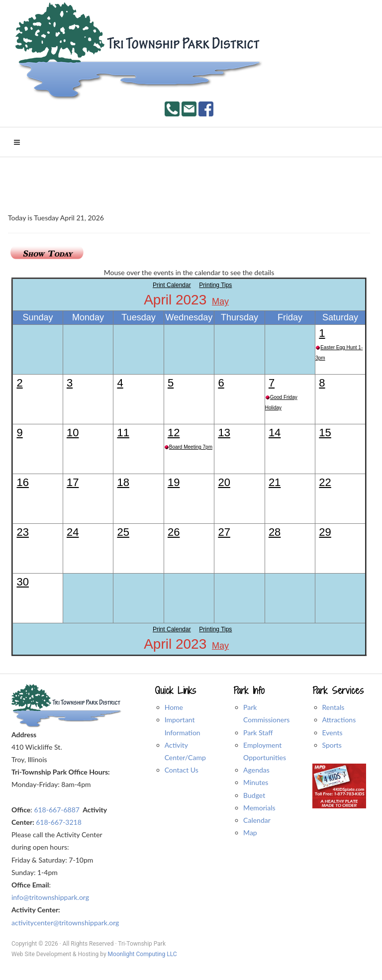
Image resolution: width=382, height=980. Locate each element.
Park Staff (258, 733)
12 (174, 433)
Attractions (339, 720)
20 (224, 482)
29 (325, 532)
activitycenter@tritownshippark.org (65, 923)
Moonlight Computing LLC (143, 954)
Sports (332, 745)
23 (22, 532)
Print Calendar (172, 285)
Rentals (334, 707)
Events (333, 733)
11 (123, 433)
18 (123, 482)
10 (73, 433)
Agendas (256, 770)
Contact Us (182, 770)
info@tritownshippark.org (50, 897)
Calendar (257, 820)
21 (275, 482)
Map (250, 833)
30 (22, 582)
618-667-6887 (57, 810)
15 (325, 433)
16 (22, 482)
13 (224, 433)
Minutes (256, 782)
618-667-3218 (59, 822)
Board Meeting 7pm (191, 447)
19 (174, 482)
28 (275, 532)
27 (224, 532)
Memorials (259, 808)
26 (174, 532)
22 (325, 482)
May (220, 301)
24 (73, 532)
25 (123, 532)
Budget (254, 795)
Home (174, 707)
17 (73, 482)
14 (275, 433)
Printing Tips (215, 285)
